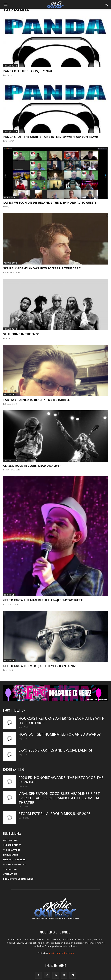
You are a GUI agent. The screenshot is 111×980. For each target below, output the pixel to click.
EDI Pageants (11, 855)
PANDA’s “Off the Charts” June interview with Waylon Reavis (51, 137)
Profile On (9, 395)
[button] (5, 4)
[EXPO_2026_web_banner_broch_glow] (55, 693)
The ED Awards (12, 850)
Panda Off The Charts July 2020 (28, 71)
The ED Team (10, 869)
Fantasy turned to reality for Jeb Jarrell (36, 400)
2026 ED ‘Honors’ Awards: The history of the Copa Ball (61, 780)
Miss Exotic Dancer (14, 860)
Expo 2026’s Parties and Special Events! (55, 750)
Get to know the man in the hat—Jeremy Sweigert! (43, 600)
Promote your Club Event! (19, 879)
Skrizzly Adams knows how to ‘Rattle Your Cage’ (42, 268)
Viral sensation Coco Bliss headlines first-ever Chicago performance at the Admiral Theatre (60, 798)
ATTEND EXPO (11, 840)
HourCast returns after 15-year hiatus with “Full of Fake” (62, 720)
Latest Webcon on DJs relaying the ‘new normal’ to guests (50, 203)
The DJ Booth (11, 66)
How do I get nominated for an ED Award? (60, 734)
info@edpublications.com (61, 953)
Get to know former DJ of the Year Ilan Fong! (39, 666)
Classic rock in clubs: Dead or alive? (32, 466)
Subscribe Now (12, 845)
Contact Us (10, 874)
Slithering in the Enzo (21, 334)
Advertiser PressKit (15, 864)
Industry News (11, 197)
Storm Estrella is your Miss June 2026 (55, 814)
